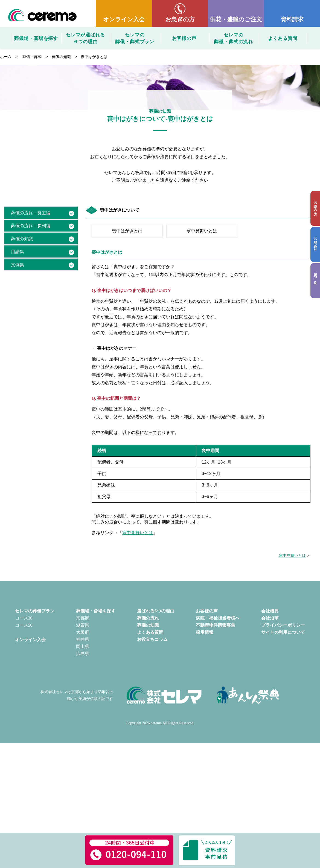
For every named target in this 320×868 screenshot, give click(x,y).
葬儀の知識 (61, 57)
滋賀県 (83, 625)
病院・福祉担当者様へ (218, 618)
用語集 (18, 252)
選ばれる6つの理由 (156, 611)
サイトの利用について (283, 632)
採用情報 (205, 632)
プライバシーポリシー (283, 625)
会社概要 (270, 611)
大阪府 (83, 632)
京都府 (83, 618)
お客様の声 (184, 38)
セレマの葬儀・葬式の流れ (233, 38)
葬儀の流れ (148, 618)
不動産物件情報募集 (216, 625)
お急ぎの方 (180, 19)
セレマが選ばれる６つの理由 (85, 38)
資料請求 (292, 19)
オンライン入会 (124, 19)
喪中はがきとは (127, 231)
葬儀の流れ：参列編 (31, 226)
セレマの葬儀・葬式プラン (135, 38)
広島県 (83, 654)
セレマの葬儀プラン (35, 611)
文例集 (18, 265)
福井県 (83, 639)
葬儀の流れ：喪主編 (31, 213)
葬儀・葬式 (32, 57)
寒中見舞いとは (202, 231)
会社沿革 (270, 618)
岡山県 (83, 646)
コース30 (24, 618)
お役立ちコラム (152, 639)
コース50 (24, 625)
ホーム (6, 57)
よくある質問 (283, 38)
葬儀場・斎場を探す (36, 38)
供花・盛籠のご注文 (236, 19)
